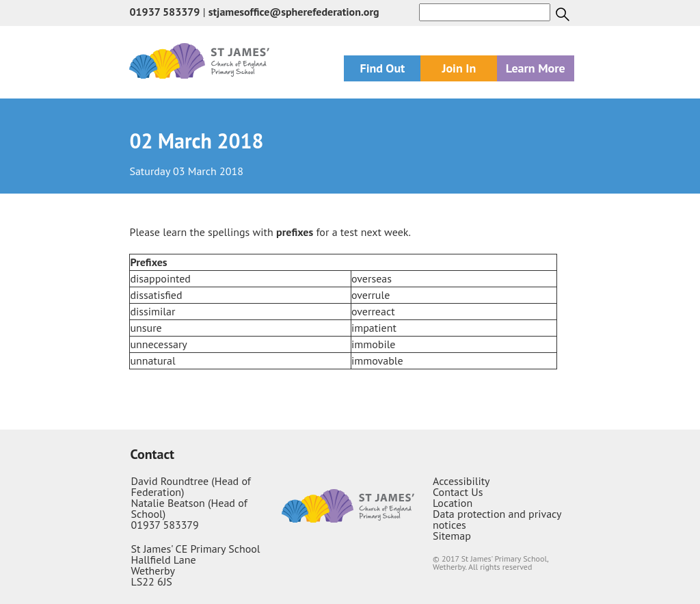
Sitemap (452, 536)
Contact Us (458, 492)
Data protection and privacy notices (497, 519)
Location (453, 503)
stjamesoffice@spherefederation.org (294, 12)
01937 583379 (164, 12)
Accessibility (461, 481)
